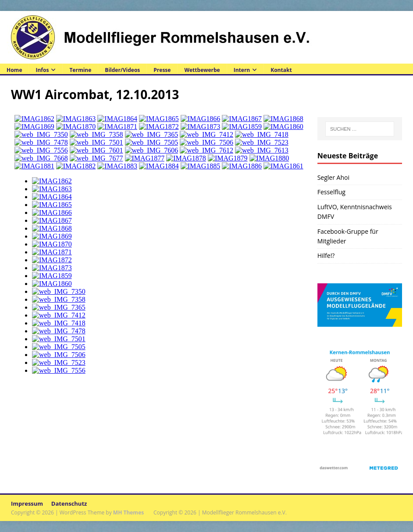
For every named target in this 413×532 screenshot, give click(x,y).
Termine (80, 70)
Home (14, 70)
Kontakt (281, 70)
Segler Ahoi (333, 177)
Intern (242, 70)
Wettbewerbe (202, 70)
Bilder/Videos (122, 70)
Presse (162, 70)
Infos (42, 70)
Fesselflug (331, 192)
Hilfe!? (326, 255)
